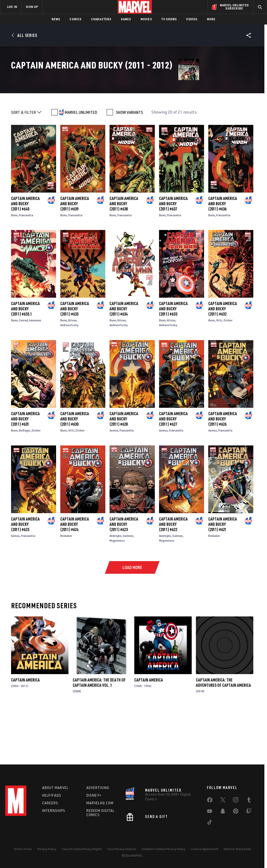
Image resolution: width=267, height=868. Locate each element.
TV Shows (169, 19)
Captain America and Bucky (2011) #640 (25, 254)
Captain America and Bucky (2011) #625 (25, 574)
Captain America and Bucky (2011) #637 (173, 254)
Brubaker (66, 586)
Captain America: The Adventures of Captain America (223, 733)
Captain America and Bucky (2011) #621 (223, 574)
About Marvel (55, 788)
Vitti (219, 371)
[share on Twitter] (223, 801)
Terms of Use (23, 849)
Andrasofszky (69, 375)
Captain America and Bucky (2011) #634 (124, 359)
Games (126, 19)
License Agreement (204, 849)
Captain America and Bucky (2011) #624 (75, 574)
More (211, 19)
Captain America (25, 730)
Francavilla (26, 265)
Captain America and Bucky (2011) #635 (75, 359)
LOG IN (12, 7)
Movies (146, 19)
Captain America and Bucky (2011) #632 (223, 359)
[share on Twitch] (249, 812)
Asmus (114, 480)
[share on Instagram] (236, 801)
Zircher (228, 371)
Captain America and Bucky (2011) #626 (223, 469)
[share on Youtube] (210, 812)
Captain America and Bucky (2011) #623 (124, 574)
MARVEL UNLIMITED (81, 162)
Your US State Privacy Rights (82, 849)
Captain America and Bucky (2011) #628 (124, 469)
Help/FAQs (52, 795)
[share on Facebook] (210, 801)
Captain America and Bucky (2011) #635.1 (25, 359)
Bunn (14, 265)
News (56, 19)
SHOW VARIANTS (129, 162)
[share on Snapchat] (223, 812)
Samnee (128, 586)
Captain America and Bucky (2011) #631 (25, 469)
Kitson (72, 371)
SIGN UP (32, 7)
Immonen (35, 371)
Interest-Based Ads (237, 849)
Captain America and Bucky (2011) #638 (124, 254)
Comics (75, 19)
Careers (50, 803)
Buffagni (24, 480)
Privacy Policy (47, 849)
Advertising (98, 788)
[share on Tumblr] (249, 801)
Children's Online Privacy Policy (164, 849)
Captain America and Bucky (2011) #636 (223, 254)
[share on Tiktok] (210, 823)
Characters (101, 19)
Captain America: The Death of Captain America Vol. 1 (99, 733)
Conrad (23, 371)
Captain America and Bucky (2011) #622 (173, 574)
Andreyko (115, 586)
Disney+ (94, 795)
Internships (54, 811)
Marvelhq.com (100, 803)
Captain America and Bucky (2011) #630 (75, 469)
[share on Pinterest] (236, 812)
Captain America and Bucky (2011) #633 (173, 359)
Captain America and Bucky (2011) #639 (75, 254)
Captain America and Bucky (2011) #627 (173, 469)
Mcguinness (117, 590)
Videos (192, 19)
